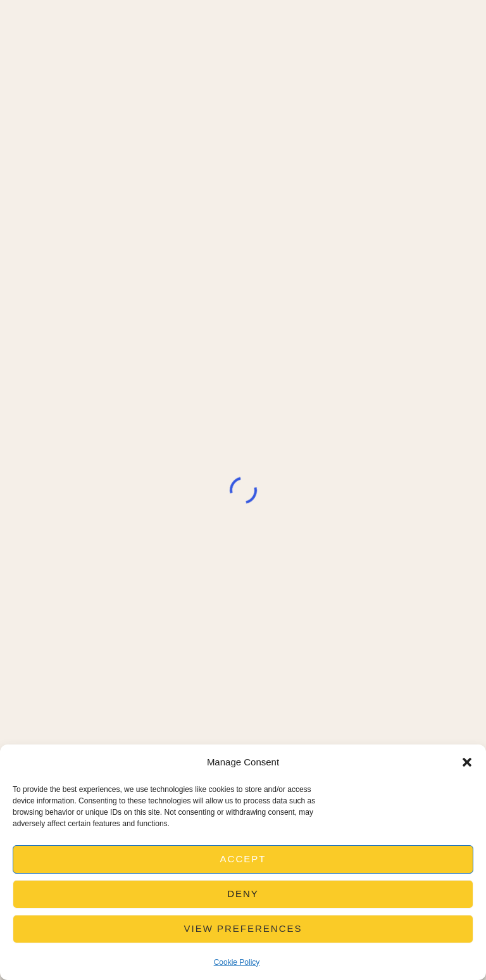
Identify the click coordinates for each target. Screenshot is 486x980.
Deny (243, 894)
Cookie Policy (237, 962)
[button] (467, 762)
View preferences (243, 928)
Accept (243, 859)
